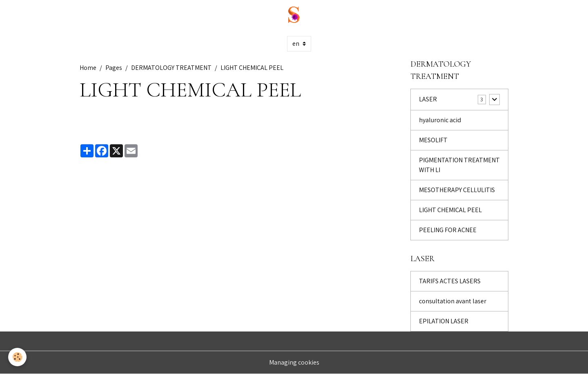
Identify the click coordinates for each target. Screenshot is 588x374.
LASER (428, 99)
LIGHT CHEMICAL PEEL (450, 210)
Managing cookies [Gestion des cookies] (294, 362)
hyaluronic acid (440, 120)
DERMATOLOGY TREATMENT (171, 68)
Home (88, 68)
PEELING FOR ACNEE (448, 230)
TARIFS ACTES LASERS (450, 281)
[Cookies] (17, 357)
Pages (114, 68)
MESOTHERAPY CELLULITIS (457, 190)
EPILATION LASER (444, 321)
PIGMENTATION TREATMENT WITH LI (459, 165)
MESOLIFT (433, 140)
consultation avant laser (453, 301)
